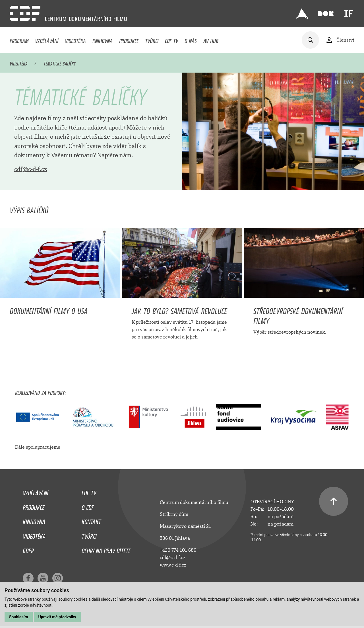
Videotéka (75, 40)
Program (19, 40)
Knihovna (103, 40)
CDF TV (171, 40)
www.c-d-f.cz (173, 565)
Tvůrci (152, 40)
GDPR (28, 549)
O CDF (88, 506)
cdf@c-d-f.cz (31, 169)
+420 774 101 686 (178, 550)
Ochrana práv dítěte (106, 549)
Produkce (129, 40)
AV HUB (211, 40)
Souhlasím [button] (19, 617)
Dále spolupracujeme (38, 447)
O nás (191, 40)
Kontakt (91, 520)
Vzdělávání (47, 40)
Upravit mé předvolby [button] (57, 617)
